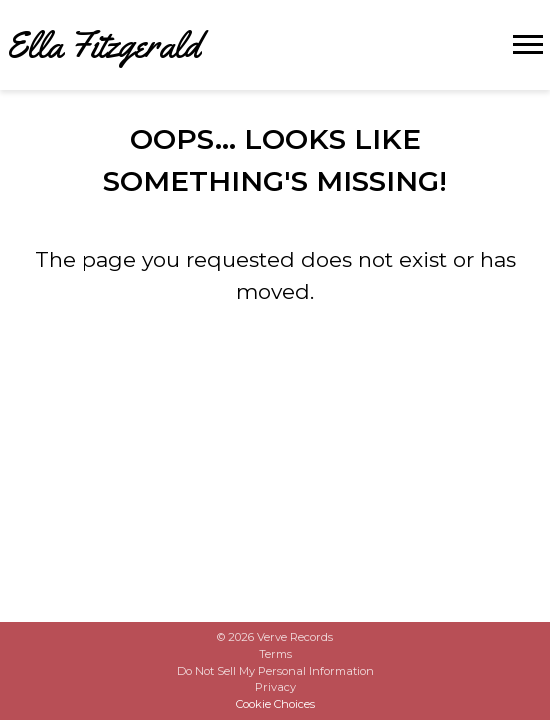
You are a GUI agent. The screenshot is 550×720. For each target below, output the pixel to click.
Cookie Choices (275, 704)
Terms (275, 654)
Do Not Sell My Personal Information (275, 671)
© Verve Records (275, 637)
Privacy (275, 687)
